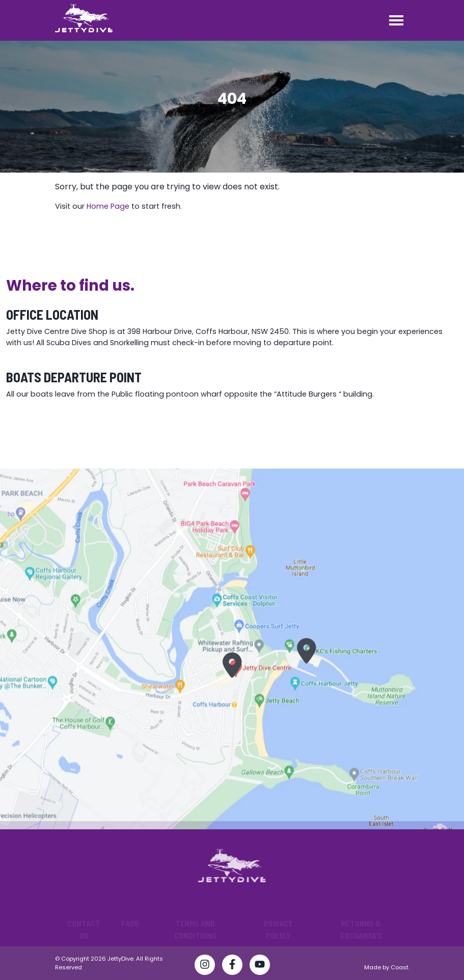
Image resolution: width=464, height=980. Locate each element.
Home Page (108, 206)
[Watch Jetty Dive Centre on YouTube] (260, 966)
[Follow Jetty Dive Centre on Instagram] (205, 966)
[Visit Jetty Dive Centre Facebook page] (232, 966)
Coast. (400, 967)
